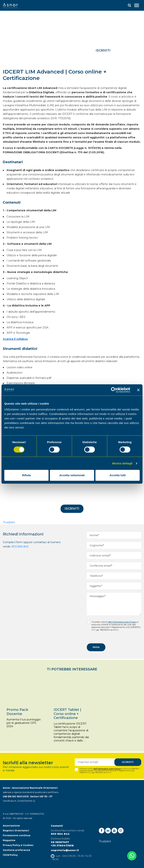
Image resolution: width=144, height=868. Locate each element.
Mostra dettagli (122, 463)
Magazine (9, 840)
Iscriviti (103, 50)
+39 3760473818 (62, 845)
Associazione (11, 826)
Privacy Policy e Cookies (18, 845)
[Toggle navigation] (137, 5)
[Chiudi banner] (138, 390)
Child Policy (10, 855)
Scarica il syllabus (15, 339)
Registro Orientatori (16, 830)
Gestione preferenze (16, 850)
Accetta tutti (118, 475)
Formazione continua (17, 835)
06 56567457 (60, 842)
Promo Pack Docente (17, 712)
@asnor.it (72, 850)
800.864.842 (20, 547)
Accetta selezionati (72, 475)
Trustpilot (9, 522)
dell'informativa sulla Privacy (122, 622)
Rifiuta (26, 475)
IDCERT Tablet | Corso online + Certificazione (67, 714)
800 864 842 (60, 834)
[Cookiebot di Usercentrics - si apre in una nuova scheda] (114, 390)
